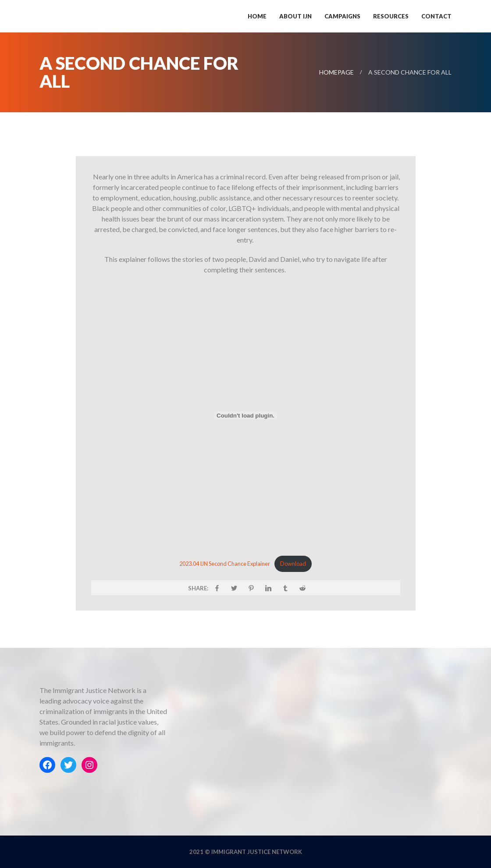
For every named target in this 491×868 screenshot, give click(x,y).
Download (293, 564)
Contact (436, 16)
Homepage (336, 72)
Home (257, 16)
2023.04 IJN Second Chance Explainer (225, 564)
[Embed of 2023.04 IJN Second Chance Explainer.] (246, 415)
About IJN (295, 16)
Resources (391, 16)
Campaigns (342, 16)
